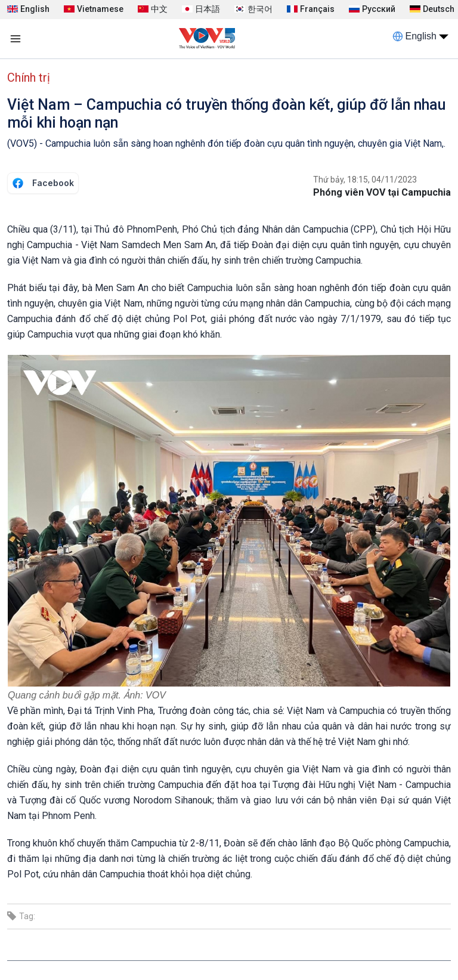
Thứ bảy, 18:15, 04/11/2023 (365, 180)
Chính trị (29, 78)
